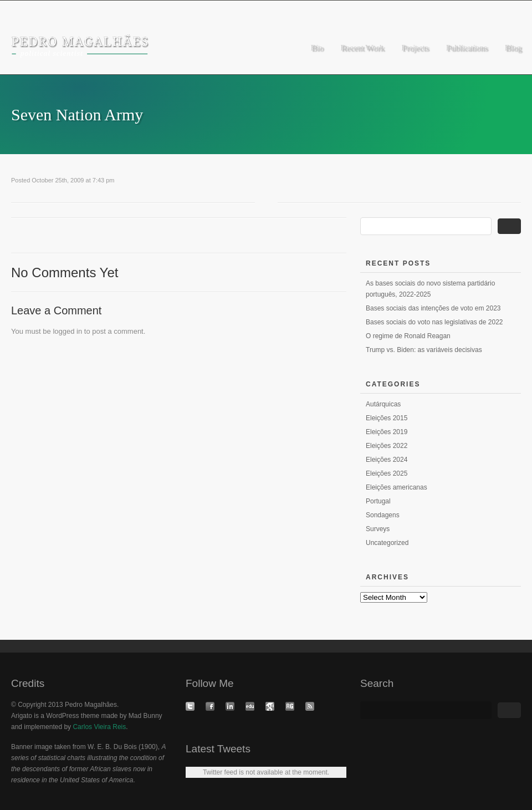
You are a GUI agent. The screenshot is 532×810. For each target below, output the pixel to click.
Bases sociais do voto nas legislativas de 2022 (434, 322)
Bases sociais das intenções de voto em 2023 (433, 308)
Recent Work (362, 48)
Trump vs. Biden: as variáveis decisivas (424, 350)
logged (63, 331)
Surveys (378, 529)
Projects (415, 48)
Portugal (378, 501)
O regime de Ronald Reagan (408, 336)
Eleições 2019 (387, 432)
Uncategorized (387, 543)
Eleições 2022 (387, 446)
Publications (467, 48)
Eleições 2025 (387, 473)
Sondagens (383, 515)
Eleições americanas (397, 487)
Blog (513, 48)
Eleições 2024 (387, 460)
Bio (317, 48)
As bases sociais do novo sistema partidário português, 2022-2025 (430, 289)
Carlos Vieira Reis (99, 727)
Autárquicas (383, 404)
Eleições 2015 (387, 418)
